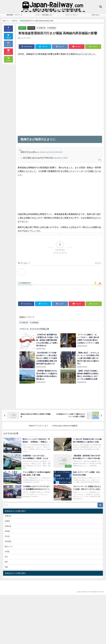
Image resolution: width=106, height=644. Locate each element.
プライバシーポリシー (72, 15)
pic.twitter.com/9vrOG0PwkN (50, 152)
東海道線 (31, 28)
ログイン (98, 263)
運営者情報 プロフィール (14, 15)
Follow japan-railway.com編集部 (65, 426)
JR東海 (7, 521)
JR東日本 (22, 28)
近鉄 (6, 562)
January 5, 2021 (61, 158)
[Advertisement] (60, 75)
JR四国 (7, 531)
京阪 (6, 567)
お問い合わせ (95, 15)
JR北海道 (8, 541)
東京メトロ (9, 547)
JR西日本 (8, 526)
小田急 (7, 552)
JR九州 (7, 536)
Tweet (8, 36)
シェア (8, 28)
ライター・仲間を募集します (44, 15)
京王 (6, 557)
